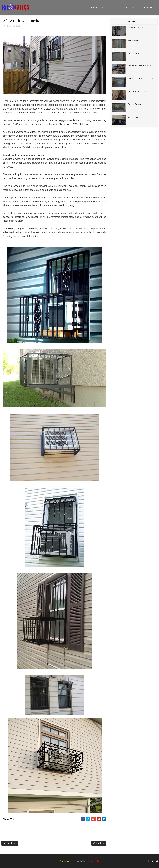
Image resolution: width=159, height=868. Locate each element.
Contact (150, 7)
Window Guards (135, 40)
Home (94, 7)
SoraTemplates (67, 861)
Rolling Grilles (134, 104)
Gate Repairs (134, 117)
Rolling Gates (134, 53)
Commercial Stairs (137, 91)
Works (124, 7)
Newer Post (10, 843)
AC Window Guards (137, 27)
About (136, 7)
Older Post (99, 843)
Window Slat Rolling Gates (140, 78)
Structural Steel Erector (139, 66)
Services (107, 7)
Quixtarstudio (93, 861)
